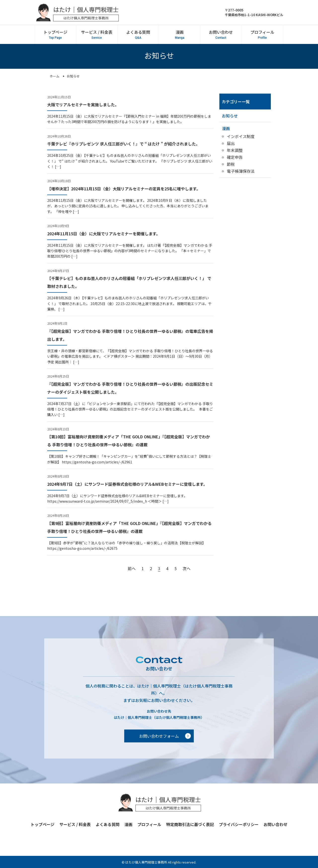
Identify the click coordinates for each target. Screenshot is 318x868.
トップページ (56, 35)
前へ (132, 568)
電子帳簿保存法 (241, 171)
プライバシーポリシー (239, 824)
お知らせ (230, 116)
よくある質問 (138, 35)
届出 (231, 143)
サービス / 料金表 (97, 35)
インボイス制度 (241, 136)
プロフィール (262, 35)
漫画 (179, 35)
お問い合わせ (221, 35)
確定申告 (235, 157)
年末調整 (235, 150)
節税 (231, 164)
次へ (187, 568)
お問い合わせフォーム (159, 736)
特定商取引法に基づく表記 (190, 824)
